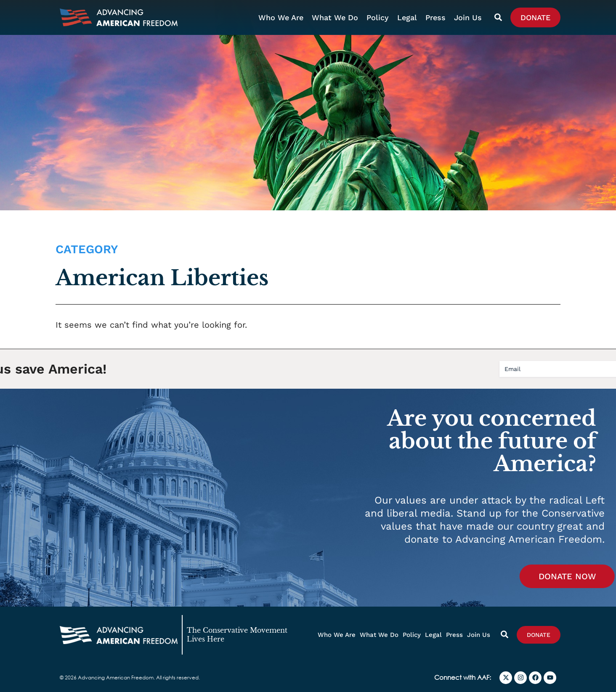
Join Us (468, 17)
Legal (407, 17)
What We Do (335, 17)
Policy (378, 17)
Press (435, 17)
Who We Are (281, 17)
